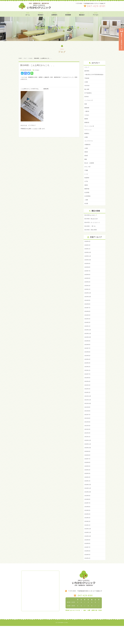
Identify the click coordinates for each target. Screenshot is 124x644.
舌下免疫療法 (88, 96)
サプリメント (88, 134)
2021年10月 (88, 416)
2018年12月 (88, 546)
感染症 (86, 157)
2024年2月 (88, 333)
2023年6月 (88, 363)
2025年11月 (88, 264)
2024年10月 (88, 306)
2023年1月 (88, 382)
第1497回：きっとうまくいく (93, 229)
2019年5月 (88, 527)
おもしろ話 (88, 172)
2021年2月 (88, 447)
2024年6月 (88, 321)
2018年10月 (88, 553)
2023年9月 (88, 352)
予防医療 (87, 81)
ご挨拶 (86, 206)
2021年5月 (88, 435)
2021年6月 (88, 432)
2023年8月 (88, 355)
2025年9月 (88, 272)
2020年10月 (88, 462)
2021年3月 (88, 443)
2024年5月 (88, 325)
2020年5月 (88, 481)
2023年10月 (88, 348)
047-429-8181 (96, 6)
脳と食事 (87, 92)
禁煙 (86, 107)
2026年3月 (88, 253)
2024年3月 (88, 329)
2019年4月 (88, 530)
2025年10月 (88, 268)
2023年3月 (88, 374)
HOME (20, 58)
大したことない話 (90, 130)
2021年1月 (88, 451)
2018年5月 (88, 572)
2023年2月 (88, 378)
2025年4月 (88, 291)
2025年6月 (88, 283)
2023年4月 (88, 371)
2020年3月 (88, 489)
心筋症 (86, 153)
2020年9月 (88, 466)
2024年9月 (88, 310)
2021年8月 (88, 424)
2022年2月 (88, 401)
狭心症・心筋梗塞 (90, 168)
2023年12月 (88, 340)
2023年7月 (88, 359)
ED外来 (87, 100)
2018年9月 (88, 557)
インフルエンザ (89, 104)
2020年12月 (88, 454)
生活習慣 (87, 199)
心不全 (86, 187)
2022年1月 (88, 405)
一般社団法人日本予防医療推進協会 (95, 76)
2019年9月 (88, 511)
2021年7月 (88, 428)
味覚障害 (87, 183)
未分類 (86, 210)
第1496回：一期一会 (90, 233)
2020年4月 (88, 485)
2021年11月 (88, 412)
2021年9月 (88, 420)
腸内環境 (87, 71)
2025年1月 (88, 298)
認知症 (86, 161)
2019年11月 (88, 504)
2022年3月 (88, 397)
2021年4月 (88, 439)
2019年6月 (88, 523)
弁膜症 (86, 142)
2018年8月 (88, 561)
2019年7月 (88, 519)
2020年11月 (88, 458)
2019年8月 (88, 515)
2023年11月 (88, 344)
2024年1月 (88, 336)
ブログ (25, 58)
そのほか (30, 58)
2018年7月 (88, 565)
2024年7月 (88, 317)
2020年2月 (88, 492)
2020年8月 (88, 470)
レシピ (86, 180)
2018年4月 (88, 576)
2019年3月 (88, 534)
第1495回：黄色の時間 (91, 237)
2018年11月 (88, 549)
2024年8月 (88, 314)
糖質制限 (87, 111)
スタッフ (87, 67)
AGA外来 (87, 88)
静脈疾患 (87, 126)
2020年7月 (88, 473)
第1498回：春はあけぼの (92, 226)
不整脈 (86, 176)
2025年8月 (88, 275)
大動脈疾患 (88, 149)
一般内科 (87, 115)
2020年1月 (88, 496)
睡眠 (86, 164)
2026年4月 (88, 249)
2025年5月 (88, 287)
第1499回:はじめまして (91, 222)
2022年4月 (88, 393)
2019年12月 (88, 500)
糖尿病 (86, 123)
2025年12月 (88, 260)
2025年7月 (88, 279)
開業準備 (87, 195)
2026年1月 (88, 256)
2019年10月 (88, 508)
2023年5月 (88, 367)
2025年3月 (88, 294)
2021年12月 (88, 409)
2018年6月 (88, 569)
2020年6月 (88, 477)
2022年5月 (88, 390)
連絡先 (86, 191)
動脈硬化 (87, 138)
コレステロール (89, 145)
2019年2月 (88, 538)
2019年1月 (88, 542)
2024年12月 (88, 302)
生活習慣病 (88, 203)
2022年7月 (88, 386)
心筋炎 (86, 85)
